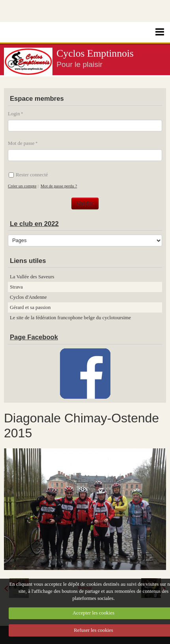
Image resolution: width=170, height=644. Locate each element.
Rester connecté (28, 175)
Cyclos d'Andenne (28, 297)
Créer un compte (22, 186)
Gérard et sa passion (30, 307)
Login (14, 114)
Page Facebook (34, 337)
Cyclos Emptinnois (95, 53)
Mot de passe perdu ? (59, 186)
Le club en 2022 (34, 224)
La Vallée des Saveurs (32, 277)
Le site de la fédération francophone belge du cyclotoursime (70, 318)
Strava (16, 287)
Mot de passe (21, 143)
